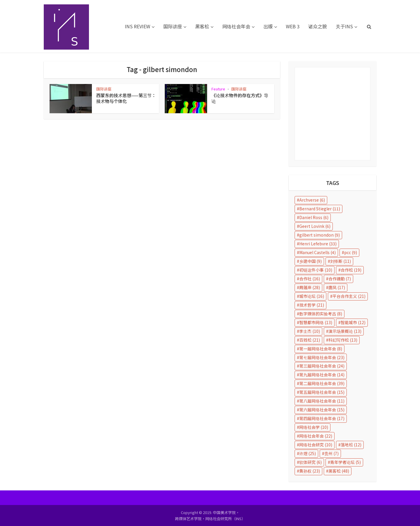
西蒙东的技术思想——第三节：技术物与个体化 (126, 98)
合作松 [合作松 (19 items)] (351, 270)
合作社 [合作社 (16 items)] (310, 279)
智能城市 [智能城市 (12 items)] (353, 322)
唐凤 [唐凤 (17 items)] (337, 287)
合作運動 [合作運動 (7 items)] (340, 279)
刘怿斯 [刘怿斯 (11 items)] (341, 261)
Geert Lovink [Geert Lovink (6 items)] (315, 226)
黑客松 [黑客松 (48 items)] (339, 471)
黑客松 (202, 26)
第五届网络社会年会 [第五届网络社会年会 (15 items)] (322, 392)
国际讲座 (173, 26)
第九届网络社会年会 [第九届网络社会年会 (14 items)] (322, 375)
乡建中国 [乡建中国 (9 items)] (310, 261)
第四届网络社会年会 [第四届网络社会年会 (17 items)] (322, 418)
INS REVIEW (138, 26)
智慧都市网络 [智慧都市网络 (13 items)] (316, 322)
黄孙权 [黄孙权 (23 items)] (310, 471)
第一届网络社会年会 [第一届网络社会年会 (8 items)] (321, 349)
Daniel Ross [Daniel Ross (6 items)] (314, 217)
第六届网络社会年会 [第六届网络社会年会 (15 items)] (322, 410)
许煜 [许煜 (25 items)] (308, 453)
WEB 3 (293, 26)
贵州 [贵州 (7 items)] (331, 453)
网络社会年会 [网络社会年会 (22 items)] (316, 436)
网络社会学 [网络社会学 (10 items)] (314, 427)
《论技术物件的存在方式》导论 (240, 98)
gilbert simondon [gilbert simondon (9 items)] (320, 235)
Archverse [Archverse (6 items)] (312, 200)
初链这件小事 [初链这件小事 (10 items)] (316, 270)
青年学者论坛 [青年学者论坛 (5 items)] (345, 462)
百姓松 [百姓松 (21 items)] (310, 340)
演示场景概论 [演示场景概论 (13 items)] (345, 331)
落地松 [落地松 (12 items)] (351, 445)
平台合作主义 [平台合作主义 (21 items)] (349, 296)
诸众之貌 (318, 26)
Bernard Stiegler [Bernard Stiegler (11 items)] (320, 209)
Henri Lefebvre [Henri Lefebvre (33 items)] (318, 244)
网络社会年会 (236, 26)
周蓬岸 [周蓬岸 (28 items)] (310, 287)
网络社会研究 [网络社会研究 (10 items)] (316, 445)
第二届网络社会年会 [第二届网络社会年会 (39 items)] (322, 383)
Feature (218, 89)
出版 (268, 26)
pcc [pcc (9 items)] (351, 252)
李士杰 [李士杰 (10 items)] (310, 331)
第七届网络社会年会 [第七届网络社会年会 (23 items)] (322, 357)
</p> (332, 114)
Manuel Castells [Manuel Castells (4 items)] (317, 252)
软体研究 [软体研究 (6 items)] (310, 462)
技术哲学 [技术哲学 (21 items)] (312, 305)
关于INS (344, 26)
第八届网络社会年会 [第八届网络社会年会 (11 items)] (322, 401)
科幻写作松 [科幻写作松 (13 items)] (343, 340)
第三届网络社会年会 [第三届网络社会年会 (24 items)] (322, 366)
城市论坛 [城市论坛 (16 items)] (312, 296)
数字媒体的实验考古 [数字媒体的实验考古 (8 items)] (321, 314)
